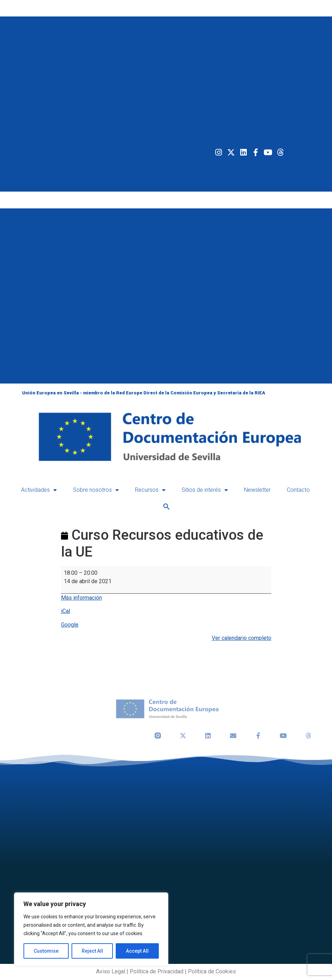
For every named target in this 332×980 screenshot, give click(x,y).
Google (70, 625)
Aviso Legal (111, 971)
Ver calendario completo (242, 638)
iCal (66, 611)
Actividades (39, 490)
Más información (82, 598)
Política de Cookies (212, 971)
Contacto (298, 490)
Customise (46, 951)
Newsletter (257, 490)
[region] (91, 929)
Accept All (137, 951)
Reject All (92, 951)
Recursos (150, 490)
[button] (167, 506)
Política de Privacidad (157, 971)
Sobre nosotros (96, 490)
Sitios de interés (205, 490)
